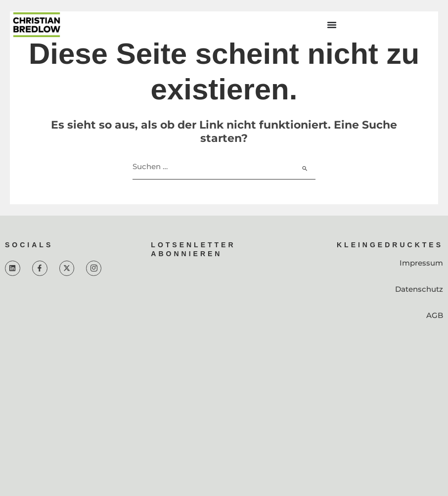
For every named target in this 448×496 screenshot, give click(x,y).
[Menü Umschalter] (332, 25)
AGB (435, 315)
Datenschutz (419, 289)
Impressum (421, 263)
